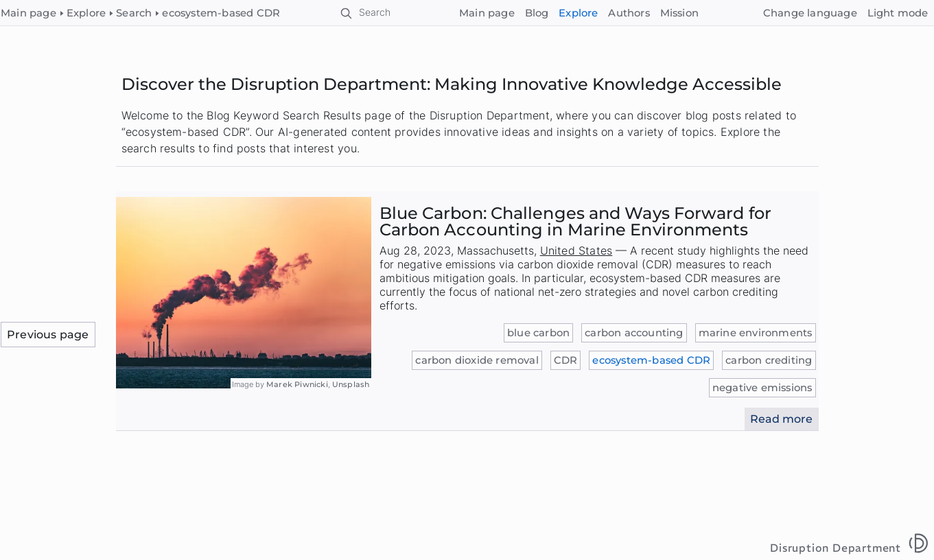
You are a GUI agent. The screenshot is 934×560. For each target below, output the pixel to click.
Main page (487, 13)
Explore (578, 13)
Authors (629, 13)
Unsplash (351, 384)
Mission (679, 13)
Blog (537, 13)
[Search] (366, 13)
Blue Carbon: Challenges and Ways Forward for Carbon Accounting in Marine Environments (575, 221)
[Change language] (810, 13)
